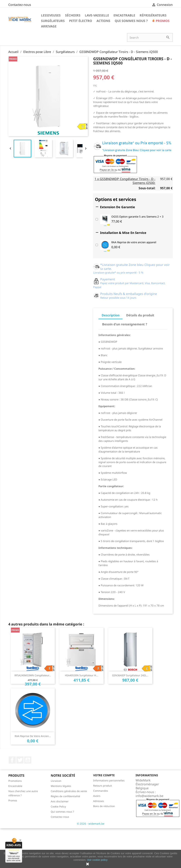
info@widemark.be (149, 796)
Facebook (12, 760)
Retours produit (103, 786)
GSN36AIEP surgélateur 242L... (130, 675)
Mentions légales (61, 786)
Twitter (20, 760)
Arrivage (49, 26)
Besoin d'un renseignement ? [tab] (125, 324)
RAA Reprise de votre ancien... (33, 736)
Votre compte (104, 775)
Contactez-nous (20, 5)
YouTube (28, 760)
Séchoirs (73, 15)
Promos (162, 21)
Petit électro (81, 21)
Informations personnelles (109, 780)
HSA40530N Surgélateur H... (81, 675)
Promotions (15, 781)
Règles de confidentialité (65, 796)
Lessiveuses (51, 15)
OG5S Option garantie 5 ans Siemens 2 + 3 (137, 217)
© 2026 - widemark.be (91, 824)
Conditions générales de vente (69, 791)
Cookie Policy (58, 806)
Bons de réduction (104, 806)
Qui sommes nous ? (131, 21)
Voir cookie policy (97, 860)
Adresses (99, 801)
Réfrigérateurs (153, 15)
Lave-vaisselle (97, 15)
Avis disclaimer (60, 801)
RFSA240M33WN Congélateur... (33, 675)
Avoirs (97, 796)
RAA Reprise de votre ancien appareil (134, 242)
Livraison (56, 781)
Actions (103, 21)
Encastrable (124, 15)
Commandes (101, 791)
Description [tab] (111, 315)
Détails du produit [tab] (140, 315)
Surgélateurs (53, 21)
